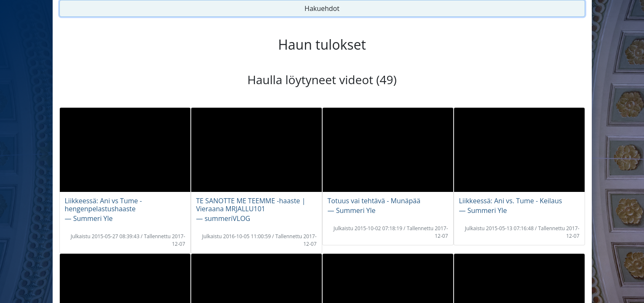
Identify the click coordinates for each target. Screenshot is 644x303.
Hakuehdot (322, 8)
